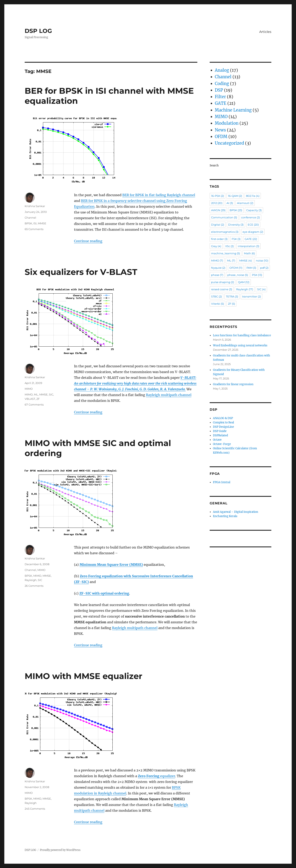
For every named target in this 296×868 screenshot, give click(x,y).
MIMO (29, 389)
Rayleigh (31, 580)
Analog (222, 70)
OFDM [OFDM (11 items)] (236, 268)
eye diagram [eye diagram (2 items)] (253, 232)
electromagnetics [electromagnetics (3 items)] (225, 232)
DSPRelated (220, 435)
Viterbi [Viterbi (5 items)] (217, 304)
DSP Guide (220, 431)
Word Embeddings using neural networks (240, 345)
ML (36, 394)
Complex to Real (223, 422)
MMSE (42, 223)
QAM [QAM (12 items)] (244, 282)
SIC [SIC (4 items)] (261, 289)
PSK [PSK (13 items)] (257, 275)
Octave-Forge (222, 444)
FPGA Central (222, 482)
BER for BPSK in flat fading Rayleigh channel (159, 195)
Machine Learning (233, 110)
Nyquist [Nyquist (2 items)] (218, 268)
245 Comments (35, 809)
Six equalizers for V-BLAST (81, 272)
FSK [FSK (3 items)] (236, 239)
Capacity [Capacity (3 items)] (254, 210)
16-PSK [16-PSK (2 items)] (217, 196)
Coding (222, 84)
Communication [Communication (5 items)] (224, 217)
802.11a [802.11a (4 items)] (253, 196)
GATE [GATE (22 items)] (251, 239)
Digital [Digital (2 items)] (218, 225)
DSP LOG (38, 31)
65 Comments (34, 229)
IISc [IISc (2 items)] (230, 246)
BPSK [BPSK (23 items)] (236, 210)
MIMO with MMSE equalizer (83, 676)
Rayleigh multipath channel (169, 395)
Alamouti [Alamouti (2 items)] (245, 203)
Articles (265, 32)
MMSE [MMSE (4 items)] (246, 261)
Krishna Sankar (35, 206)
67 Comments (34, 405)
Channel (30, 218)
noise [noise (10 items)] (262, 261)
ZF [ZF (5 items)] (231, 304)
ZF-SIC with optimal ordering (104, 593)
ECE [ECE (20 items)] (253, 225)
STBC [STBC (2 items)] (216, 296)
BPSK (28, 223)
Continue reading (88, 241)
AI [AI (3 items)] (230, 203)
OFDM (221, 137)
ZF (38, 399)
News (220, 130)
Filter (220, 97)
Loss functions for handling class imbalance (242, 335)
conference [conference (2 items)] (250, 217)
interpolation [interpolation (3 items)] (249, 246)
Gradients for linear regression (233, 384)
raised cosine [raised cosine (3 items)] (222, 289)
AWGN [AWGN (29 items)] (218, 210)
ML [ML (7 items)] (231, 261)
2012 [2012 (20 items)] (217, 203)
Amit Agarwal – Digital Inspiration (236, 512)
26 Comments (34, 586)
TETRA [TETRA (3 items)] (232, 296)
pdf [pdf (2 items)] (264, 268)
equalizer (157, 776)
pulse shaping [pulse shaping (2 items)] (223, 282)
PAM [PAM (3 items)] (251, 268)
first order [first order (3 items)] (219, 239)
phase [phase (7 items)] (217, 275)
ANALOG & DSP (223, 418)
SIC (51, 394)
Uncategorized (229, 143)
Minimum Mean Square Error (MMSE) (111, 565)
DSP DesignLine (223, 427)
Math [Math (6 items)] (249, 253)
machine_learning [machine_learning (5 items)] (225, 253)
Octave (217, 440)
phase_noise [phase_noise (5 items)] (238, 275)
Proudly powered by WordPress (60, 850)
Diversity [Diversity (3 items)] (236, 225)
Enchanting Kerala (225, 516)
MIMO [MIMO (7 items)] (217, 261)
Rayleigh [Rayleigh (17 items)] (245, 289)
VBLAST (30, 399)
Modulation (227, 123)
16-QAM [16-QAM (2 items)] (235, 196)
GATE (221, 103)
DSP (219, 90)
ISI (35, 223)
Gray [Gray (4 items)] (216, 246)
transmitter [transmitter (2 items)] (251, 296)
